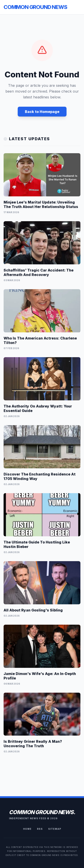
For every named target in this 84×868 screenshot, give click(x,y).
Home (27, 829)
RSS (40, 829)
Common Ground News (35, 7)
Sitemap (55, 829)
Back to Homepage (42, 112)
